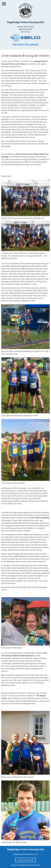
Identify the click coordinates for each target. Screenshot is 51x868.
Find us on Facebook (25, 860)
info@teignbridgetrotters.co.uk (26, 854)
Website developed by (26, 865)
